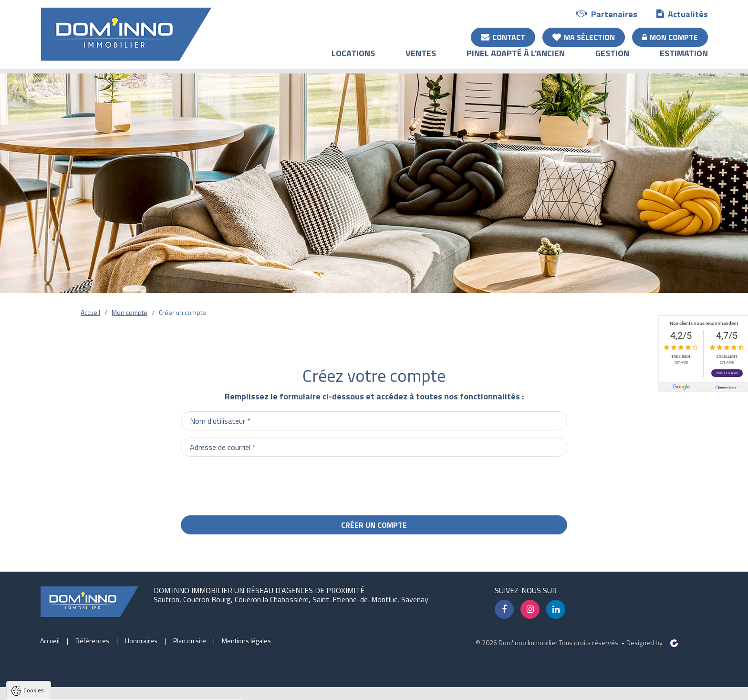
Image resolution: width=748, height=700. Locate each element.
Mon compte (670, 37)
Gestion (612, 60)
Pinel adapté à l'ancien (516, 60)
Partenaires (607, 14)
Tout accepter (68, 688)
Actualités (682, 14)
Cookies (33, 569)
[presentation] (495, 482)
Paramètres (183, 688)
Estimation (684, 60)
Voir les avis (727, 373)
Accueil (90, 312)
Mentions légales (246, 641)
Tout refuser (127, 688)
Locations (353, 60)
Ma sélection (584, 37)
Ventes (421, 60)
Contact (503, 37)
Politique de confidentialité (55, 664)
